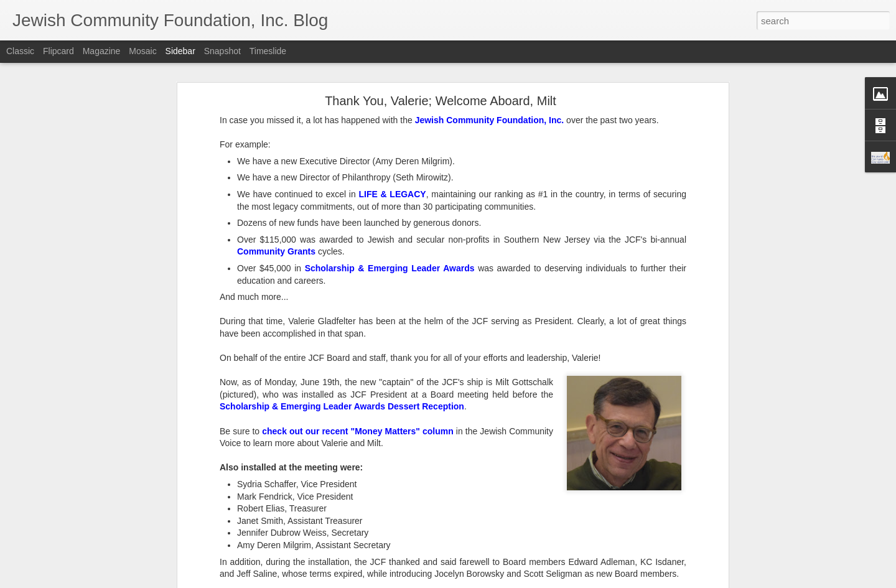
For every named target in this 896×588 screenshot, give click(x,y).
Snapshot (222, 51)
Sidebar (180, 51)
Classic (20, 51)
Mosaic (142, 51)
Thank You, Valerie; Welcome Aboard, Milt (441, 101)
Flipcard (58, 51)
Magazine (102, 51)
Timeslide (268, 51)
